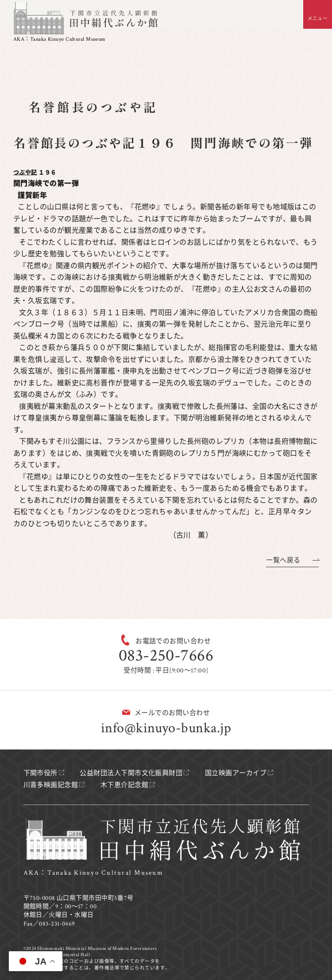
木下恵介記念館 (124, 785)
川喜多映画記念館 (51, 785)
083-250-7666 (166, 655)
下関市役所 (41, 773)
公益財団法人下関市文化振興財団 (131, 773)
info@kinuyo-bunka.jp (166, 728)
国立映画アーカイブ (236, 773)
